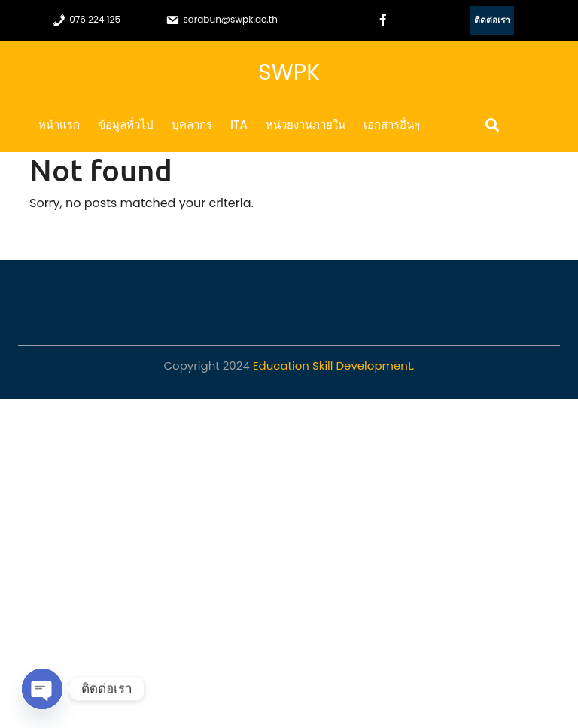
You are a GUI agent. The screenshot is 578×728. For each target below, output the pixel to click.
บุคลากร (192, 125)
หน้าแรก (59, 125)
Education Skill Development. (334, 366)
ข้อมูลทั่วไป (126, 125)
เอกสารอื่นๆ (392, 125)
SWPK (289, 72)
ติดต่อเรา (492, 20)
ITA (239, 125)
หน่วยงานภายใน (306, 125)
